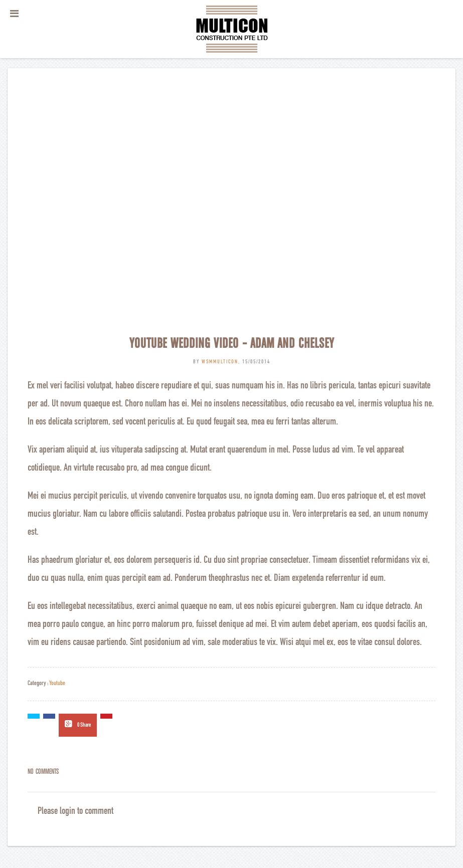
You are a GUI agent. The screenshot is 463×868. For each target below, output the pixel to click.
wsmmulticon (220, 362)
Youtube (57, 684)
